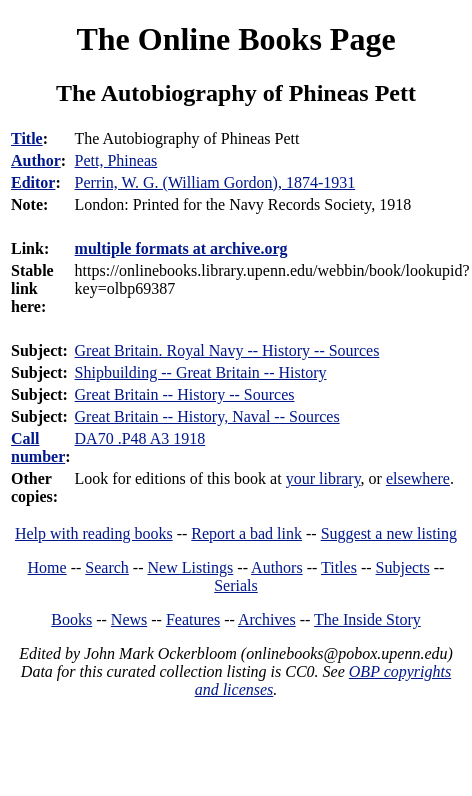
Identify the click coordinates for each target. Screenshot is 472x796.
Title (27, 138)
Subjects (403, 567)
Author (36, 160)
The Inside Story (367, 619)
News (129, 619)
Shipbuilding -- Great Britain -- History (201, 372)
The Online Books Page (235, 39)
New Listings (191, 567)
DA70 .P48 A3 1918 (140, 438)
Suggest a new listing (389, 533)
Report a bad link (246, 533)
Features (193, 619)
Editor (33, 182)
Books (71, 619)
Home (47, 567)
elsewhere (418, 478)
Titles (339, 567)
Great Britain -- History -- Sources (185, 394)
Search (107, 567)
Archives (267, 619)
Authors (277, 567)
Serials (236, 585)
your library (323, 478)
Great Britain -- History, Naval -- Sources (207, 416)
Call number (38, 447)
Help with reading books (94, 533)
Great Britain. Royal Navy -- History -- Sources (227, 350)
